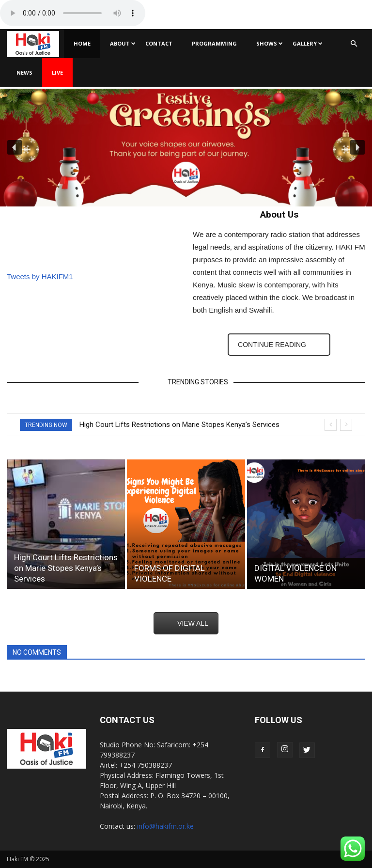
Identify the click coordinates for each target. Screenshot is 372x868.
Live (57, 72)
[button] (354, 44)
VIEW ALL (193, 623)
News (24, 72)
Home (82, 43)
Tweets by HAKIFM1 (40, 276)
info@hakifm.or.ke (165, 826)
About (123, 43)
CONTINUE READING (272, 345)
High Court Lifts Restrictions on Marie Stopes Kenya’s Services (179, 425)
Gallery (308, 43)
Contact (159, 43)
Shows (270, 43)
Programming (214, 43)
